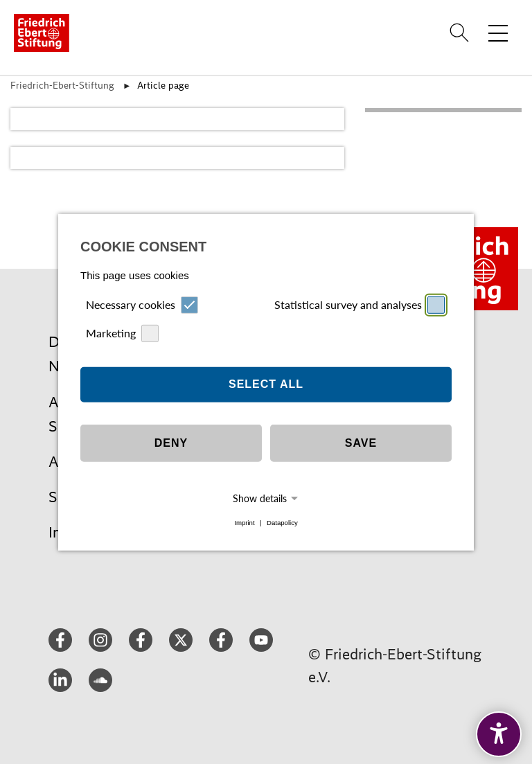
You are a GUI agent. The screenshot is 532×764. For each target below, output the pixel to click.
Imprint (244, 523)
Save (361, 443)
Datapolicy (282, 523)
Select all (266, 384)
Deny (171, 443)
